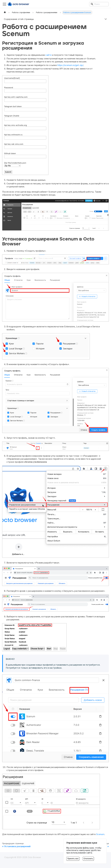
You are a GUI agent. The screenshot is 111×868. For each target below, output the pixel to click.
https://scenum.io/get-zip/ (70, 65)
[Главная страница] (5, 12)
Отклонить (88, 859)
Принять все (73, 859)
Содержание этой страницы (19, 19)
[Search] (99, 4)
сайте (48, 55)
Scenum (100, 834)
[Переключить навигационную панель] (4, 4)
